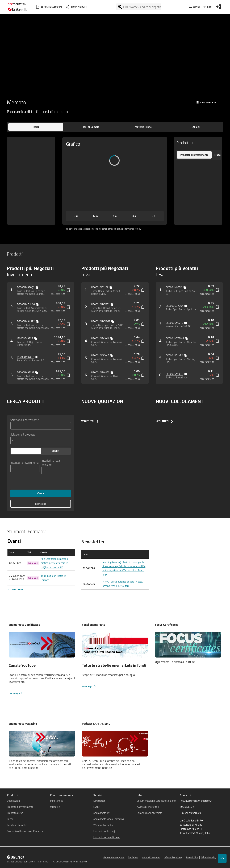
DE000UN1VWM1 (101, 321)
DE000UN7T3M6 (175, 338)
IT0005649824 (25, 338)
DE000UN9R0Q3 (26, 287)
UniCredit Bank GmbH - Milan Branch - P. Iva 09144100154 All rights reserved (51, 862)
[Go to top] (222, 858)
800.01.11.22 (187, 807)
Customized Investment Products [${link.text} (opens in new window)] (25, 831)
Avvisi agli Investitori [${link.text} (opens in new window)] (148, 807)
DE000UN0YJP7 (25, 357)
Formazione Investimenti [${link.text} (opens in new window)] (107, 837)
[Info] (207, 8)
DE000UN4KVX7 (100, 355)
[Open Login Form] (219, 8)
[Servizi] (194, 8)
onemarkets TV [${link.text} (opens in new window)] (101, 813)
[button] (36, 127)
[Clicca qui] (42, 664)
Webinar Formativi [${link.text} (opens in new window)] (103, 825)
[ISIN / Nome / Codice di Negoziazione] (142, 7)
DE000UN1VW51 (100, 304)
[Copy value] (37, 287)
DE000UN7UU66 (26, 304)
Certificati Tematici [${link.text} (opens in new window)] (17, 825)
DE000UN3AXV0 (100, 338)
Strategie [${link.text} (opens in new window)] (55, 807)
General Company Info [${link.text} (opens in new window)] (114, 857)
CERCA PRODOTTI (26, 401)
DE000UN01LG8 (100, 287)
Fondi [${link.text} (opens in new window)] (10, 819)
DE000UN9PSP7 (26, 372)
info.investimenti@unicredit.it (196, 801)
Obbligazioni (14, 801)
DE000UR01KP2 (174, 355)
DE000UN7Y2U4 (175, 306)
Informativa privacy (173, 857)
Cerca (41, 493)
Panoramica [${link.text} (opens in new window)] (57, 801)
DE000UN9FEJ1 (174, 287)
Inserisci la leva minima (24, 462)
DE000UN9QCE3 (175, 374)
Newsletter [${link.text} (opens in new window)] (99, 801)
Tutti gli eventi (16, 590)
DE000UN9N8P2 (26, 321)
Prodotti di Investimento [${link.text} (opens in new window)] (20, 807)
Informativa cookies (151, 857)
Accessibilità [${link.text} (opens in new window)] (192, 857)
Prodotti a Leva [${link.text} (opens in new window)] (15, 813)
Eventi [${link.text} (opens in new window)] (97, 807)
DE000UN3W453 (100, 372)
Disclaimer (133, 857)
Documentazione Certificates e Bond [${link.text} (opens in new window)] (156, 801)
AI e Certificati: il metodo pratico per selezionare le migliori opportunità (54, 563)
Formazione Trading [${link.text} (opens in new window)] (104, 831)
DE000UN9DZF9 (174, 323)
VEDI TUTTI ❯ (90, 421)
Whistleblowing (209, 857)
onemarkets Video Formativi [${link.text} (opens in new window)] (109, 819)
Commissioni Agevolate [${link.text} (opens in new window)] (149, 813)
